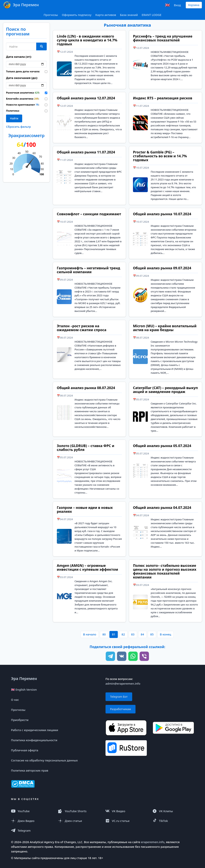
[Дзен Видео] (32, 821)
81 (114, 634)
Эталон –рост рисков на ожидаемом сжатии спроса (82, 328)
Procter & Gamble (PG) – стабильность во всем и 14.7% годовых (160, 156)
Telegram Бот (119, 697)
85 (152, 634)
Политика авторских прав (30, 770)
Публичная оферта (25, 750)
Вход (177, 5)
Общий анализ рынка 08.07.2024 (86, 388)
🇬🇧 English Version (24, 689)
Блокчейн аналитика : (22, 99)
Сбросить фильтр (18, 127)
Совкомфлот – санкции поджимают (89, 214)
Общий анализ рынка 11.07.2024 (86, 152)
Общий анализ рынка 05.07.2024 (162, 446)
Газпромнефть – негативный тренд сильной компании (88, 270)
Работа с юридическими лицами (35, 730)
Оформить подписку (77, 15)
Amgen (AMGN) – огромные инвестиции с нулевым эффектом (88, 567)
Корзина (194, 5)
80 (104, 634)
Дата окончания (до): (22, 78)
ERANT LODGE (152, 15)
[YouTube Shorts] (79, 811)
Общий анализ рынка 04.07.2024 (162, 507)
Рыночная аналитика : (22, 93)
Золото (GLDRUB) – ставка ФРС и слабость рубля (86, 448)
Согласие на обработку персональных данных (44, 760)
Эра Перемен (24, 679)
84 (142, 634)
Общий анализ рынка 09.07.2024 (162, 268)
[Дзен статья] (79, 821)
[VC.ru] (126, 821)
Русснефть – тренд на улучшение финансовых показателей (163, 38)
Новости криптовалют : (22, 105)
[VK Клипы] (173, 811)
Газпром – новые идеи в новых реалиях (85, 509)
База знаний (129, 15)
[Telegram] (32, 830)
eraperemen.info (153, 842)
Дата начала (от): (19, 57)
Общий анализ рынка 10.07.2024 (162, 214)
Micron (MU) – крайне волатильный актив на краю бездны (165, 328)
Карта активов (106, 15)
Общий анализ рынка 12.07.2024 (86, 98)
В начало (90, 634)
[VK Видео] (126, 811)
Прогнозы (51, 15)
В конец (165, 634)
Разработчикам (121, 709)
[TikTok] (173, 821)
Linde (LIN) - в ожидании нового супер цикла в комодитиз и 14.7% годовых (87, 40)
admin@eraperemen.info (123, 683)
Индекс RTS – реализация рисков (163, 98)
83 (133, 634)
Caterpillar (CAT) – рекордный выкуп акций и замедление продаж (165, 390)
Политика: (13, 111)
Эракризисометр (26, 135)
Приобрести (20, 720)
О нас (15, 700)
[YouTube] (32, 811)
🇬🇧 (168, 5)
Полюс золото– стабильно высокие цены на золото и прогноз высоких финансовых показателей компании (165, 571)
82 (123, 634)
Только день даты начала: (22, 71)
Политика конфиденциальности (34, 740)
